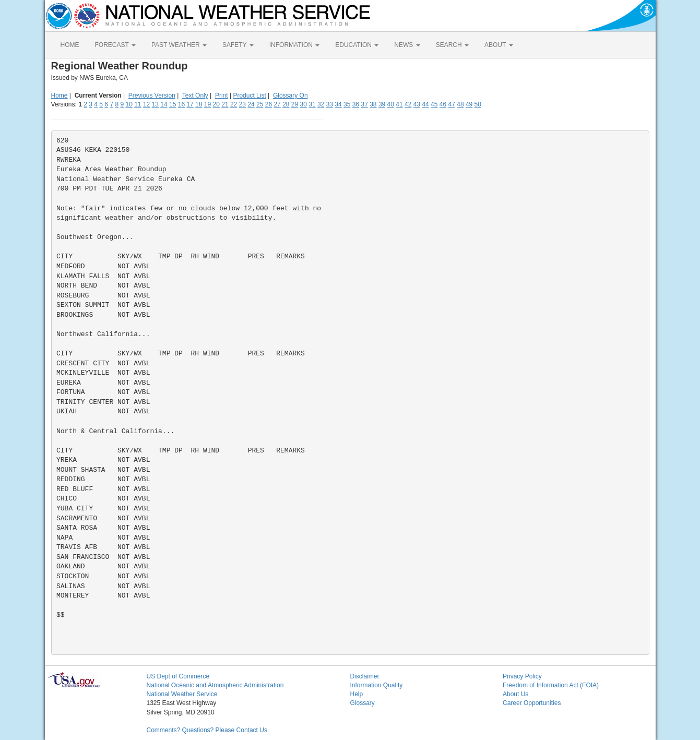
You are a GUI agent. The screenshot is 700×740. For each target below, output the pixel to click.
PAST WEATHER (179, 45)
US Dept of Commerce (178, 676)
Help (357, 694)
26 (269, 104)
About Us (515, 694)
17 (190, 104)
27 (277, 104)
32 (321, 104)
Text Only (195, 96)
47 (452, 104)
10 (129, 104)
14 (164, 104)
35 (347, 104)
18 (199, 104)
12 (146, 104)
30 (304, 104)
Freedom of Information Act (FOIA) (551, 685)
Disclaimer (365, 676)
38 (373, 104)
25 (260, 104)
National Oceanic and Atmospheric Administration (215, 685)
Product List (249, 96)
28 (286, 104)
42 (408, 104)
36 (356, 104)
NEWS (407, 45)
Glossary (363, 703)
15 (173, 104)
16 (181, 104)
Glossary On (290, 96)
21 (225, 104)
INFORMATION (294, 45)
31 (312, 104)
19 (207, 104)
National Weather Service (182, 694)
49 (469, 104)
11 (138, 104)
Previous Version (152, 96)
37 (364, 104)
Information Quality (377, 685)
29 (295, 104)
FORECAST (115, 45)
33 (330, 104)
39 (382, 104)
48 (460, 104)
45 (434, 104)
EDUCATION (357, 45)
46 (443, 104)
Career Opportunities (532, 703)
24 (251, 104)
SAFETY (238, 45)
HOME (70, 45)
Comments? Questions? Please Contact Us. (208, 730)
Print (222, 96)
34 (338, 104)
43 (417, 104)
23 (242, 104)
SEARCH (452, 45)
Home (60, 96)
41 (399, 104)
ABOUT (499, 45)
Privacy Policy (522, 676)
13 (155, 104)
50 (478, 104)
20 (216, 104)
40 (391, 104)
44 (425, 104)
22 (234, 104)
